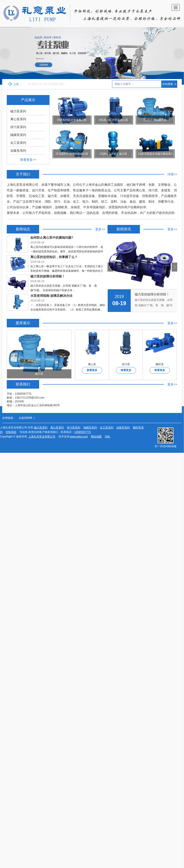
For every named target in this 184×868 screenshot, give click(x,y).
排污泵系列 (18, 127)
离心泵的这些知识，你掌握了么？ (133, 294)
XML (107, 437)
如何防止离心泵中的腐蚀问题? (46, 84)
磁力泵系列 (18, 111)
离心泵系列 (18, 119)
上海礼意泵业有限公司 (42, 437)
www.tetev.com (79, 437)
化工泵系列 (18, 143)
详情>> (172, 174)
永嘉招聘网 (25, 418)
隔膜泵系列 (18, 135)
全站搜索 (168, 84)
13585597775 (82, 432)
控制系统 (11, 432)
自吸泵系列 (18, 151)
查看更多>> (28, 160)
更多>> (100, 229)
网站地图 (96, 437)
